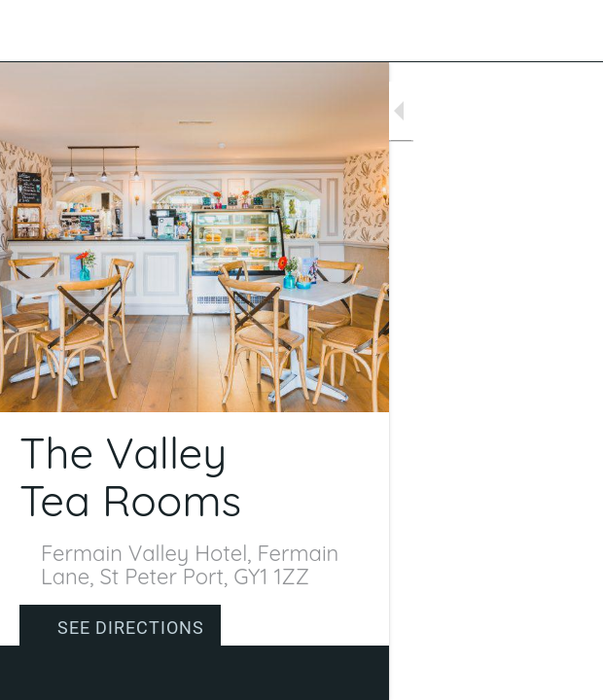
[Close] (31, 31)
